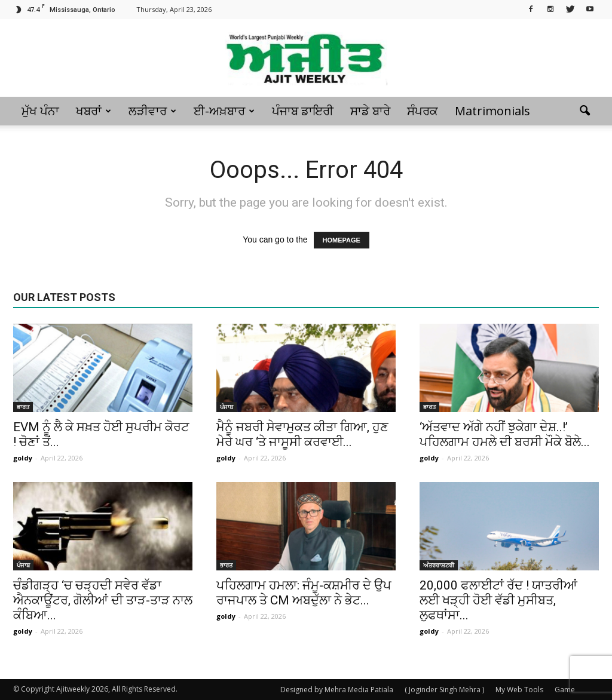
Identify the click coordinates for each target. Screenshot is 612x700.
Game (565, 690)
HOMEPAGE (342, 240)
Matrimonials (492, 111)
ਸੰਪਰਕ (423, 111)
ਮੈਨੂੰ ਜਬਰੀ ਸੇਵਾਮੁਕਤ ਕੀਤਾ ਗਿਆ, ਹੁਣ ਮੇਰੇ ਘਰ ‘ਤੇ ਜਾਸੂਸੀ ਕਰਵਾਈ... (302, 435)
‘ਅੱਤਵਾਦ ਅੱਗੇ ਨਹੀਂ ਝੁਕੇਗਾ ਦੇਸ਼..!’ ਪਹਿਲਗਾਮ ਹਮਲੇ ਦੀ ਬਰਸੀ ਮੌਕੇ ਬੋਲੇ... (505, 435)
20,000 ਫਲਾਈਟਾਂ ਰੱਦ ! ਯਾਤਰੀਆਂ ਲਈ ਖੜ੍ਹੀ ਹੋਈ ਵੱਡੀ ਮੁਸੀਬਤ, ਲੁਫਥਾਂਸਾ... (498, 600)
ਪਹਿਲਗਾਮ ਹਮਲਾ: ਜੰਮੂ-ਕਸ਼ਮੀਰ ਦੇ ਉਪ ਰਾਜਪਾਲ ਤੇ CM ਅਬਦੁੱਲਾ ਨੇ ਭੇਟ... (304, 593)
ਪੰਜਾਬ (227, 407)
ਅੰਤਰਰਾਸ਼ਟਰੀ (439, 565)
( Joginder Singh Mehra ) (444, 690)
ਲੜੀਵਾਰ (152, 111)
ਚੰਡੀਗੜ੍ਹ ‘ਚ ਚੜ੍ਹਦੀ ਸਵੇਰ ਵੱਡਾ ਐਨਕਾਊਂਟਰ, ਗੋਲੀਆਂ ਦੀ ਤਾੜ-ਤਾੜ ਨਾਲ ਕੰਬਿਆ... (103, 600)
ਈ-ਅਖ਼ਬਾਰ (224, 111)
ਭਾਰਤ (23, 407)
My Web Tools (519, 690)
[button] (585, 111)
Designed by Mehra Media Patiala (337, 690)
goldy (23, 458)
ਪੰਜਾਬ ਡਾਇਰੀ (303, 111)
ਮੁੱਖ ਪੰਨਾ (40, 111)
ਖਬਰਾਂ (94, 111)
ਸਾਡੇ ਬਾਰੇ (370, 111)
